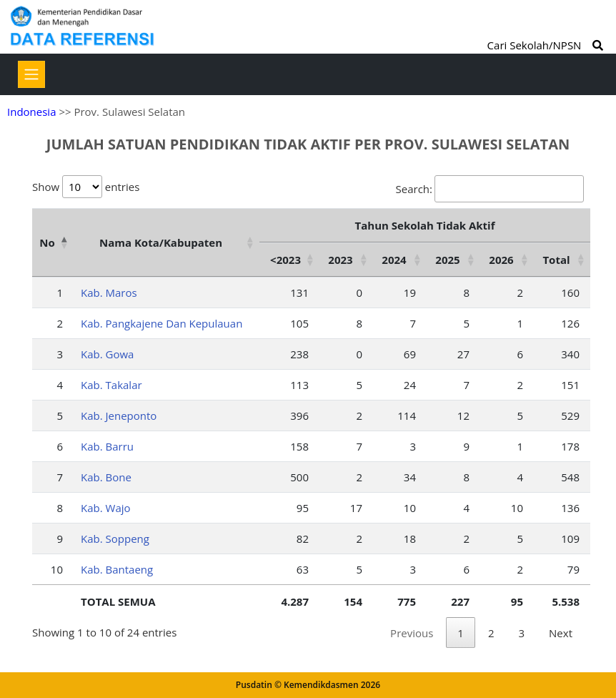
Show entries (86, 187)
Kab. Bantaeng (117, 569)
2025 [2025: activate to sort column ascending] (447, 260)
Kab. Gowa (107, 354)
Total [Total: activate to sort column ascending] (556, 260)
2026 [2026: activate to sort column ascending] (501, 260)
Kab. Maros (109, 293)
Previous (412, 633)
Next (561, 633)
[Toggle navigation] (31, 74)
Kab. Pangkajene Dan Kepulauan (162, 323)
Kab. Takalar (111, 385)
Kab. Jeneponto (119, 416)
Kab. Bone (106, 477)
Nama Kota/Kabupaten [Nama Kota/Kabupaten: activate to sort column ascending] (161, 242)
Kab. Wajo (106, 508)
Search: (490, 189)
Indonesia (31, 112)
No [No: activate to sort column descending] (47, 242)
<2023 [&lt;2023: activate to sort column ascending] (285, 260)
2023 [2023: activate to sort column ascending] (340, 260)
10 (57, 569)
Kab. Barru (107, 446)
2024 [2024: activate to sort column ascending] (394, 260)
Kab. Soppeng (115, 539)
